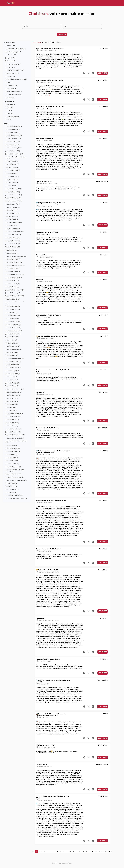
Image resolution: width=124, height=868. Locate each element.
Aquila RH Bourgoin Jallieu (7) (15, 495)
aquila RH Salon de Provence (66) (16, 275)
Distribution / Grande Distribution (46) (17, 79)
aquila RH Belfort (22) (13, 455)
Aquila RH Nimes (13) (13, 489)
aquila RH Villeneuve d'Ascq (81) (16, 232)
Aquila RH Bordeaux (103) (14, 198)
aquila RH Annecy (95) (13, 216)
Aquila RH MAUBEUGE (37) (14, 392)
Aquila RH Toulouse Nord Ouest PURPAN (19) (15, 470)
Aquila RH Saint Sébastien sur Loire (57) (16, 303)
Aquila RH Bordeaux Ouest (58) (15, 296)
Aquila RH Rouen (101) (13, 204)
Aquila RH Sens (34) (12, 401)
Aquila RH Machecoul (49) (14, 328)
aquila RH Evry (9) (12, 492)
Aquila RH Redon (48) (13, 337)
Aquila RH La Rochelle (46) (14, 349)
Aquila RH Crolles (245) (13, 133)
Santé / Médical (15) (12, 86)
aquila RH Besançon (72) (13, 247)
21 (96, 851)
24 (106, 851)
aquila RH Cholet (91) (13, 219)
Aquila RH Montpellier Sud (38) (15, 389)
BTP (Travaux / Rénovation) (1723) (16, 49)
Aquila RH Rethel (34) (13, 398)
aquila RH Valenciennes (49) (14, 331)
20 (93, 851)
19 (90, 851)
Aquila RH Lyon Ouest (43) (14, 361)
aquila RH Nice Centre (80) (14, 235)
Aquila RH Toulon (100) (13, 207)
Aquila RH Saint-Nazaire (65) (15, 278)
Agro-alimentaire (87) (13, 73)
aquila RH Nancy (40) (12, 380)
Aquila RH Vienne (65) (13, 281)
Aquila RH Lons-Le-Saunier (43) (15, 358)
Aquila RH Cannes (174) (13, 151)
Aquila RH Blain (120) (13, 173)
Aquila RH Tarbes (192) (13, 145)
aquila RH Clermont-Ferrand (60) (16, 290)
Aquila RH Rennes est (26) (14, 432)
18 (86, 851)
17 (83, 851)
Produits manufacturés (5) (14, 95)
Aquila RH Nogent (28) (13, 423)
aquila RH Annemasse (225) (14, 136)
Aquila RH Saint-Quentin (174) (15, 154)
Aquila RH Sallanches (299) (14, 126)
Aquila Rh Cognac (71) (13, 253)
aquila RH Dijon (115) (12, 180)
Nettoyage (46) (11, 76)
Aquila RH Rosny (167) (13, 164)
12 (67, 851)
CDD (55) (9, 111)
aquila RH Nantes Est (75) (14, 244)
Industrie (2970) (11, 46)
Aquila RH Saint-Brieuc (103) (15, 201)
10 (60, 851)
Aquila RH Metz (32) (12, 404)
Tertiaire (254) (11, 67)
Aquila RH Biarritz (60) (13, 287)
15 (77, 851)
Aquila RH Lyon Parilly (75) (14, 241)
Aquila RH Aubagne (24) (13, 448)
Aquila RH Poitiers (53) (13, 319)
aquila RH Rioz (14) (12, 486)
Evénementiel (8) (11, 89)
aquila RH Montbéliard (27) (14, 429)
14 (73, 851)
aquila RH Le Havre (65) (13, 284)
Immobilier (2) (11, 98)
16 (80, 851)
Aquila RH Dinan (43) (12, 355)
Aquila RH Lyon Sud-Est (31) (14, 417)
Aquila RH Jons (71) (12, 250)
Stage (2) (9, 120)
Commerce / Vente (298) (14, 64)
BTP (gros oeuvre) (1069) (14, 52)
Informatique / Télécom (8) (14, 92)
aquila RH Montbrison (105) (14, 195)
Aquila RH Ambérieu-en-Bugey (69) (16, 256)
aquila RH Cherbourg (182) (14, 148)
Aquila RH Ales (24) (12, 445)
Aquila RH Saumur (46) (13, 352)
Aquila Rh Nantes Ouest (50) (15, 322)
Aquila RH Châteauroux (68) (14, 262)
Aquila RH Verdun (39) (13, 386)
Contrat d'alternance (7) (13, 117)
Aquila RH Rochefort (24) (14, 451)
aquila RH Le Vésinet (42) (14, 374)
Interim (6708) (11, 104)
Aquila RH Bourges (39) (13, 383)
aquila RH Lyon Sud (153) (14, 167)
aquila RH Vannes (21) (13, 464)
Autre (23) (10, 82)
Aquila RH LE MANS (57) (13, 299)
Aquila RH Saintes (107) (13, 192)
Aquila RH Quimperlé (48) (14, 334)
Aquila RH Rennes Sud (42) (14, 368)
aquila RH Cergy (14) (12, 483)
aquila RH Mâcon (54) (13, 312)
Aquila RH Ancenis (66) (13, 268)
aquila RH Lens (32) (12, 410)
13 (70, 851)
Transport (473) (11, 61)
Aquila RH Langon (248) (13, 129)
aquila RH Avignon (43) (13, 365)
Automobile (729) (12, 55)
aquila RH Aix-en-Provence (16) (15, 477)
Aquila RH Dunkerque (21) (14, 461)
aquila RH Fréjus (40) (12, 377)
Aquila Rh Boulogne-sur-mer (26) (16, 435)
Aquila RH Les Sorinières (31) (15, 414)
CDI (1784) (10, 107)
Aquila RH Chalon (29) (13, 420)
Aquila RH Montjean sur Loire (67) (16, 265)
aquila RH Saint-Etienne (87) (14, 222)
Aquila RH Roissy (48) (13, 340)
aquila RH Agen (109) (13, 186)
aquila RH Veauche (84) (13, 229)
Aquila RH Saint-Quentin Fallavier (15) (17, 480)
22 (99, 851)
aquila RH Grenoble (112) (14, 183)
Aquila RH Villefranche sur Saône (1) (17, 499)
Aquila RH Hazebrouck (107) (14, 189)
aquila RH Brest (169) (13, 161)
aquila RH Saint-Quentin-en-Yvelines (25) (17, 442)
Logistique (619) (11, 58)
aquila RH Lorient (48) (13, 343)
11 (64, 851)
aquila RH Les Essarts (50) (14, 325)
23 (102, 851)
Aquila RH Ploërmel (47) (13, 346)
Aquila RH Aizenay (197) (13, 142)
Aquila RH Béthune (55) (13, 306)
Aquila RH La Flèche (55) (13, 309)
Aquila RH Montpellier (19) (14, 467)
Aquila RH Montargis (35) (14, 395)
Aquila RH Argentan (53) (13, 316)
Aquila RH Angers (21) (13, 458)
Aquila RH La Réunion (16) (14, 474)
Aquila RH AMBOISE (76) (13, 238)
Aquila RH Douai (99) (12, 210)
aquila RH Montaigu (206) (14, 139)
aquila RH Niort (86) (12, 226)
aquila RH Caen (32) (12, 407)
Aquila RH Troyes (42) (13, 371)
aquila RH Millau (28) (12, 426)
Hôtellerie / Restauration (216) (15, 70)
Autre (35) (10, 114)
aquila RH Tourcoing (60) (13, 293)
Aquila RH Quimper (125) (14, 170)
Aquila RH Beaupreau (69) (14, 259)
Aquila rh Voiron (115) (13, 177)
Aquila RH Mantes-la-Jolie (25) (15, 438)
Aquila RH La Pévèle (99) (13, 213)
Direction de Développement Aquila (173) (16, 158)
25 (109, 851)
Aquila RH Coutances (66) (14, 272)
